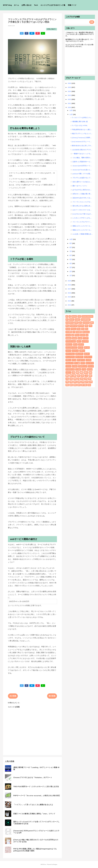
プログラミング (83, 366)
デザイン (68, 360)
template (69, 338)
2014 (70, 301)
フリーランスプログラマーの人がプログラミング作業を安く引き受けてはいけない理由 (83, 222)
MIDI (92, 323)
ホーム (16, 5)
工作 (86, 376)
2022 (70, 99)
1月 (71, 275)
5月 (71, 259)
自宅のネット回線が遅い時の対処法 (83, 194)
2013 (70, 305)
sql (87, 335)
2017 (70, 289)
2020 (70, 107)
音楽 (89, 385)
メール (84, 369)
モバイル (90, 369)
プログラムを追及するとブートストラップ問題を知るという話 (83, 178)
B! (32, 33)
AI (70, 316)
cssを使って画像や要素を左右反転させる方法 (83, 234)
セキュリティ (79, 354)
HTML (76, 323)
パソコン (68, 366)
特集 (67, 382)
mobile (83, 335)
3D (67, 316)
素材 (75, 382)
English (77, 320)
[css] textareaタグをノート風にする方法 (82, 142)
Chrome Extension (87, 316)
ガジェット (69, 344)
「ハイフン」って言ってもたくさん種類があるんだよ (33, 805)
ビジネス (75, 366)
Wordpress (86, 332)
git (73, 335)
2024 (70, 91)
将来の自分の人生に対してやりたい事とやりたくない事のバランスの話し (82, 146)
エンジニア (85, 341)
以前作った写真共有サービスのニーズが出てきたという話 (83, 162)
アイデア (86, 338)
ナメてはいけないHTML (80, 125)
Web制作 (79, 332)
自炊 (87, 382)
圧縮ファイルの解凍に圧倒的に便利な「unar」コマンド (34, 814)
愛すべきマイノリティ (80, 186)
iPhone (77, 335)
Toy (87, 329)
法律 (86, 379)
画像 (71, 382)
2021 (70, 103)
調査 (67, 385)
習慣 (83, 382)
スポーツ (82, 351)
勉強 (90, 372)
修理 (77, 372)
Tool (83, 329)
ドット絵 (77, 363)
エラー (79, 341)
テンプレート (88, 357)
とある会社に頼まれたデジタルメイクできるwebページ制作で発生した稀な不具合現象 (82, 150)
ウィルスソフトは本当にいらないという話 (82, 118)
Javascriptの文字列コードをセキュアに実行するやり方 (83, 166)
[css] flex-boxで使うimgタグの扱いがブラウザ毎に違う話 (83, 214)
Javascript (86, 323)
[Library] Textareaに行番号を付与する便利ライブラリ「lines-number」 (82, 138)
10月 (71, 239)
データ (74, 360)
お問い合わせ (27, 5)
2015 (70, 297)
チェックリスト (70, 357)
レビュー (68, 372)
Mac (67, 326)
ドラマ (83, 363)
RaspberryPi (73, 326)
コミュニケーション (71, 348)
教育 (90, 376)
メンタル (78, 369)
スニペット (75, 351)
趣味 (71, 385)
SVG (91, 326)
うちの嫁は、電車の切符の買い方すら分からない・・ (83, 158)
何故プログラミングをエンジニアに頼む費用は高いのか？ (82, 134)
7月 (71, 251)
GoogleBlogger (86, 320)
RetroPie (81, 326)
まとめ (80, 338)
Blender (74, 316)
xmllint (75, 338)
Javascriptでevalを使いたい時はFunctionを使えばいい (83, 170)
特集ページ (72, 5)
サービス (87, 348)
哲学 (79, 376)
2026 (70, 83)
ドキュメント (70, 363)
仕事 (73, 372)
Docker (72, 320)
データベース (81, 360)
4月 (71, 263)
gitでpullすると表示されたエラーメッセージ (83, 190)
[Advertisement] (80, 62)
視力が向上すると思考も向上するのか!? (83, 206)
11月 (71, 114)
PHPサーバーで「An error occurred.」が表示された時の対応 (37, 796)
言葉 (91, 382)
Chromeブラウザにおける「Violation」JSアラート (33, 778)
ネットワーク (90, 363)
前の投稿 (52, 696)
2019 (70, 281)
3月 (71, 267)
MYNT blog (7, 5)
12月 (71, 110)
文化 (67, 379)
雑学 (79, 385)
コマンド (81, 344)
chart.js (68, 335)
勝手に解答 (73, 376)
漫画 (90, 379)
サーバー (81, 348)
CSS (79, 316)
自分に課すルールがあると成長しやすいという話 (83, 182)
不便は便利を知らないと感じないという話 (82, 130)
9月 (71, 243)
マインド (91, 366)
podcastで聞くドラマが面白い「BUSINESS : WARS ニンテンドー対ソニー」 (83, 174)
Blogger (55, 864)
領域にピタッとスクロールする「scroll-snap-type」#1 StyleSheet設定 (83, 230)
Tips (79, 329)
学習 (83, 376)
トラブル (88, 360)
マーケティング (70, 369)
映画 (75, 379)
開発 (75, 385)
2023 (70, 95)
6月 (71, 255)
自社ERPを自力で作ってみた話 (83, 198)
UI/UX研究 (69, 332)
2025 (70, 87)
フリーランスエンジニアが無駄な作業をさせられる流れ (83, 202)
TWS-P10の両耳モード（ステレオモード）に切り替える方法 (36, 787)
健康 (81, 372)
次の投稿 (13, 696)
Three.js (74, 329)
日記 (71, 379)
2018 (70, 285)
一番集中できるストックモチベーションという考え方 (83, 154)
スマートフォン (70, 354)
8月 (71, 247)
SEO (86, 326)
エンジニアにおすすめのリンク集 (53, 5)
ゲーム (75, 344)
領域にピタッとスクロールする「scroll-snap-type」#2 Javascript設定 (83, 226)
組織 (79, 382)
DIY (67, 320)
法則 (82, 379)
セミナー (87, 354)
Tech (36, 5)
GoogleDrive (70, 323)
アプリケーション (71, 341)
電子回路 (84, 385)
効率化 (86, 372)
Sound (68, 329)
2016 (70, 293)
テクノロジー (51, 29)
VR (74, 332)
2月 (71, 271)
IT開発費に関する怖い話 (80, 122)
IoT (81, 323)
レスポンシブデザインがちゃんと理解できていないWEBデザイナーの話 (83, 218)
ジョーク (68, 351)
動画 (67, 376)
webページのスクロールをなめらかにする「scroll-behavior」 (83, 210)
